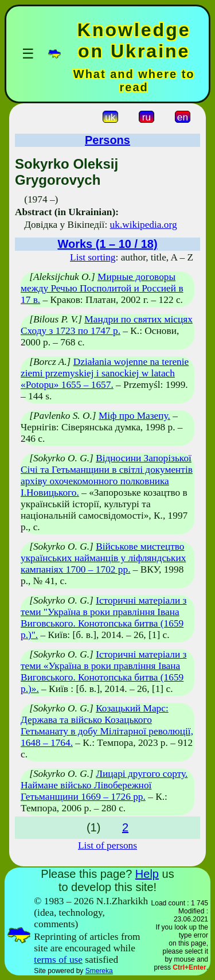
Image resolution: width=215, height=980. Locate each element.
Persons (107, 140)
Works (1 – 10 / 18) (107, 244)
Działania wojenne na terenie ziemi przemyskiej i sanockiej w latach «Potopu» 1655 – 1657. (105, 373)
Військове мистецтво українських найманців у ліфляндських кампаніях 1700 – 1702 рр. (103, 558)
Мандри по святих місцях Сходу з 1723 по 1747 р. (107, 325)
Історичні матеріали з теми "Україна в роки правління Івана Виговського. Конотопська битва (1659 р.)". (103, 618)
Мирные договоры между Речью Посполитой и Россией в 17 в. (102, 288)
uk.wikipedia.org (144, 225)
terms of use (58, 960)
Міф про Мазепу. (134, 416)
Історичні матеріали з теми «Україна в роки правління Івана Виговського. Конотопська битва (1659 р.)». (103, 672)
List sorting (93, 257)
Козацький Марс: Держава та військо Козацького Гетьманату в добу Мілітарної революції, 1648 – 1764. (107, 726)
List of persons (107, 845)
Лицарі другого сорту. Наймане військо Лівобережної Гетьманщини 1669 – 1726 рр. (104, 785)
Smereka (99, 971)
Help (147, 874)
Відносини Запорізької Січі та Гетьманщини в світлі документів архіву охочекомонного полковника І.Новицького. (107, 475)
